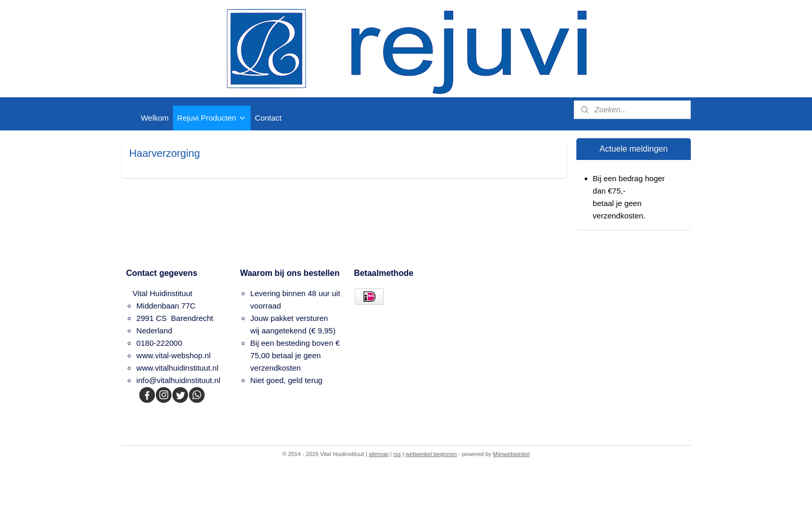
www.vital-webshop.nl (173, 355)
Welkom (155, 118)
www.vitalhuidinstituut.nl (177, 368)
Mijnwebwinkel (511, 454)
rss (397, 454)
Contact (268, 118)
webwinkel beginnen (431, 454)
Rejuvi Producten (212, 118)
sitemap (379, 454)
